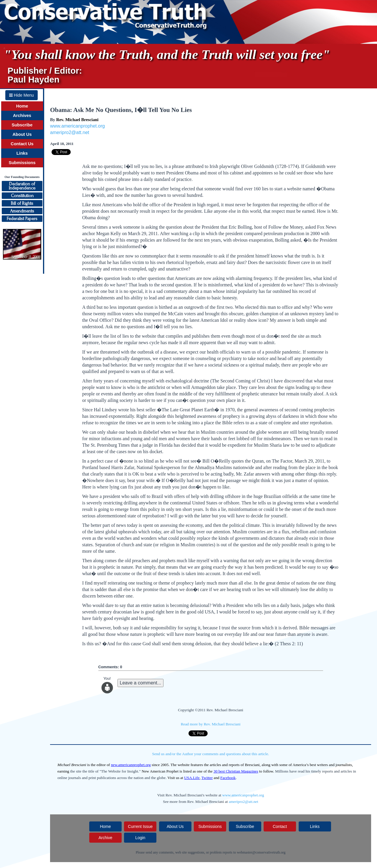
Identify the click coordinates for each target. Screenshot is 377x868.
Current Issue (140, 826)
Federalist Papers (22, 219)
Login (140, 838)
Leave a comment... (141, 683)
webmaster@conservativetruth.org (261, 852)
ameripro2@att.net (70, 132)
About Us (22, 134)
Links (22, 153)
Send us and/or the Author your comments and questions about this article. (211, 754)
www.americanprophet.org (77, 126)
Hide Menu (22, 95)
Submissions (22, 163)
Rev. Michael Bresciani (77, 120)
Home (22, 106)
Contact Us (22, 144)
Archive (105, 838)
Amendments (22, 211)
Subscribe (22, 125)
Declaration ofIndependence (22, 186)
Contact (280, 826)
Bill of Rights (22, 203)
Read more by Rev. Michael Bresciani (211, 724)
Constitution (22, 196)
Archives (22, 115)
